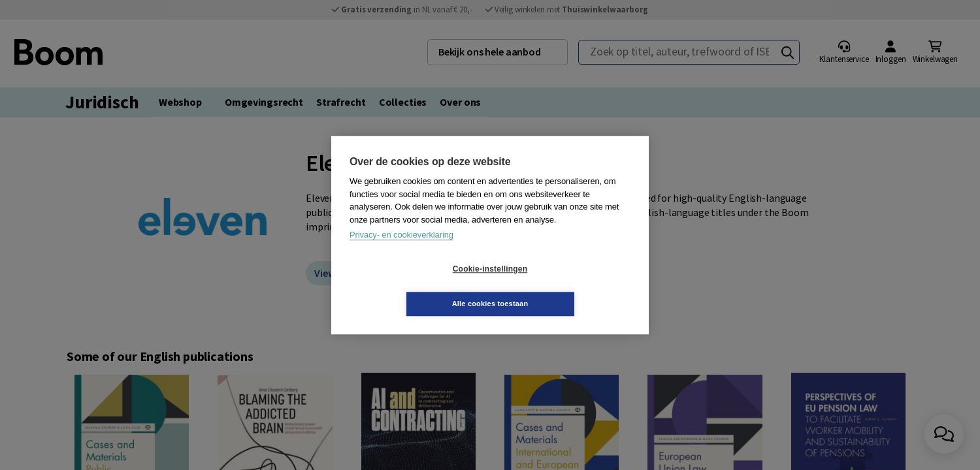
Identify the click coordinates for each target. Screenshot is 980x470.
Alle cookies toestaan (568, 286)
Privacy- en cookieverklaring (401, 252)
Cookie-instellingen (412, 287)
